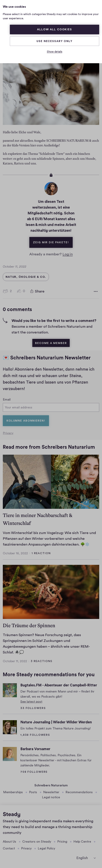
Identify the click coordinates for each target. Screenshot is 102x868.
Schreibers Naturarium (51, 785)
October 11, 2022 (15, 661)
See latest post (31, 702)
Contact (9, 848)
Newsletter (51, 792)
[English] (86, 858)
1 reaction (41, 553)
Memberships (13, 792)
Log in (68, 254)
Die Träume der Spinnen (29, 625)
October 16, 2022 (15, 553)
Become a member (51, 342)
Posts (33, 792)
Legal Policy (46, 848)
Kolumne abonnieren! (26, 421)
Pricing (62, 842)
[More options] (96, 291)
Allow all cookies (55, 29)
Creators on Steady (37, 842)
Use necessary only (55, 41)
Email (7, 399)
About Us (9, 842)
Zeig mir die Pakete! (53, 240)
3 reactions (42, 661)
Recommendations (79, 792)
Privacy (8, 433)
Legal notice (51, 797)
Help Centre (82, 842)
